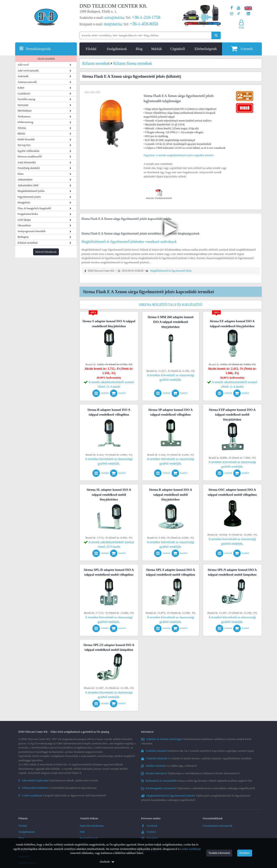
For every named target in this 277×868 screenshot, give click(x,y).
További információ (219, 853)
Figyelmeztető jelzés (29, 197)
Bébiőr (21, 134)
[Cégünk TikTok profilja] (239, 14)
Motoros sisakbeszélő (30, 156)
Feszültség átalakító (29, 168)
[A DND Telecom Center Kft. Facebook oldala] (232, 8)
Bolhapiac (23, 237)
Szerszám (23, 105)
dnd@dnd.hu (113, 24)
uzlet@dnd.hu (114, 18)
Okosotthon (24, 225)
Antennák (23, 76)
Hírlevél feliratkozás (46, 252)
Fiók (82, 832)
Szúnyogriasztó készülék (31, 231)
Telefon (22, 128)
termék (242, 49)
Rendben (245, 853)
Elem (20, 174)
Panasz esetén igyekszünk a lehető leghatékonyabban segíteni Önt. (197, 781)
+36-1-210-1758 (146, 17)
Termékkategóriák (38, 49)
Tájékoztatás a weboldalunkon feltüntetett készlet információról (190, 773)
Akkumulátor (25, 179)
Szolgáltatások (117, 49)
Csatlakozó (24, 93)
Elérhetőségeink (206, 49)
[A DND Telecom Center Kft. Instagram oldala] (232, 14)
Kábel (21, 88)
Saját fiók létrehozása (92, 826)
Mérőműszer (25, 111)
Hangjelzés (24, 202)
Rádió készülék (26, 139)
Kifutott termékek (28, 243)
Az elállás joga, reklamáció (169, 766)
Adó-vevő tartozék (28, 70)
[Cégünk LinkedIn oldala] (248, 14)
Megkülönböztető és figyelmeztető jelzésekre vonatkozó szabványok (129, 242)
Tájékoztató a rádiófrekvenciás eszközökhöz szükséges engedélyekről (198, 788)
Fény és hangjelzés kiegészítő (34, 208)
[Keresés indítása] (216, 35)
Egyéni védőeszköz (28, 151)
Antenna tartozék (27, 82)
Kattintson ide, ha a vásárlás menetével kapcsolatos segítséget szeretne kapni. (198, 751)
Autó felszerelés (27, 162)
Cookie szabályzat (190, 849)
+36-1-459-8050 (144, 24)
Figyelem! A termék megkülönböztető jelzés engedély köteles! (179, 155)
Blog (139, 49)
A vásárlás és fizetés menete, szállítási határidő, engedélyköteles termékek (196, 758)
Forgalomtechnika (28, 214)
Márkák (157, 49)
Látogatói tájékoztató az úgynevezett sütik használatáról (62, 795)
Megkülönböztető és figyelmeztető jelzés (171, 271)
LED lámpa (24, 220)
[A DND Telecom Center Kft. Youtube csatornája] (239, 8)
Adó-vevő (23, 65)
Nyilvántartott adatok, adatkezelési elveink (58, 780)
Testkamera (24, 116)
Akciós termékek (46, 59)
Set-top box (24, 145)
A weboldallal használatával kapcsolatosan (57, 788)
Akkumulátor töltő (28, 185)
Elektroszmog (25, 122)
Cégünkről (178, 49)
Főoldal (91, 49)
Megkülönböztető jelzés (31, 191)
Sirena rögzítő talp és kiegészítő (171, 305)
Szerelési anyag (26, 99)
